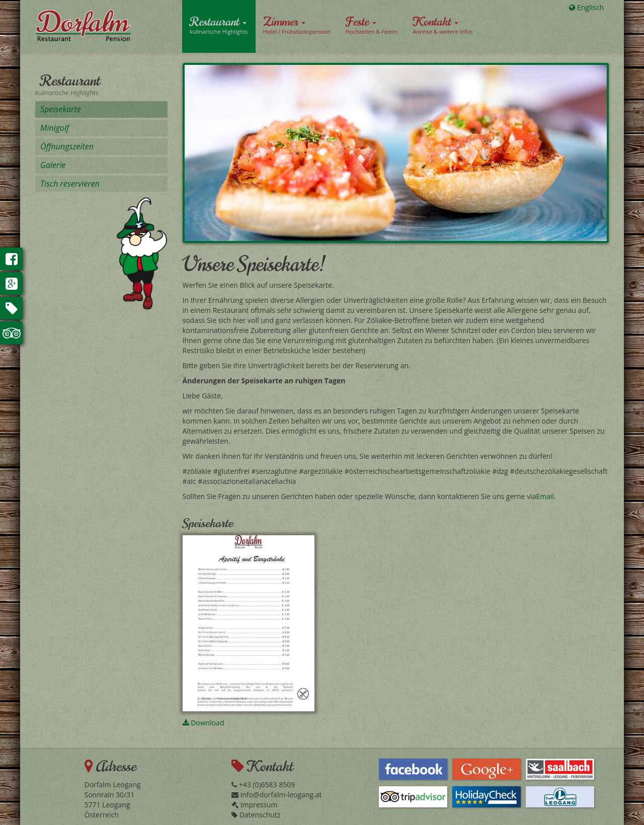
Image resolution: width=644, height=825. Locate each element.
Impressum (255, 805)
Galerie (53, 165)
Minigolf (55, 128)
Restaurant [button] (219, 25)
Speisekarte (61, 109)
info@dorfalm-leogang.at (276, 795)
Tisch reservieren (70, 184)
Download (204, 723)
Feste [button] (372, 25)
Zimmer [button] (297, 25)
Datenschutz (256, 815)
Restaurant (70, 81)
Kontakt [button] (442, 25)
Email (545, 496)
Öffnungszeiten (67, 146)
